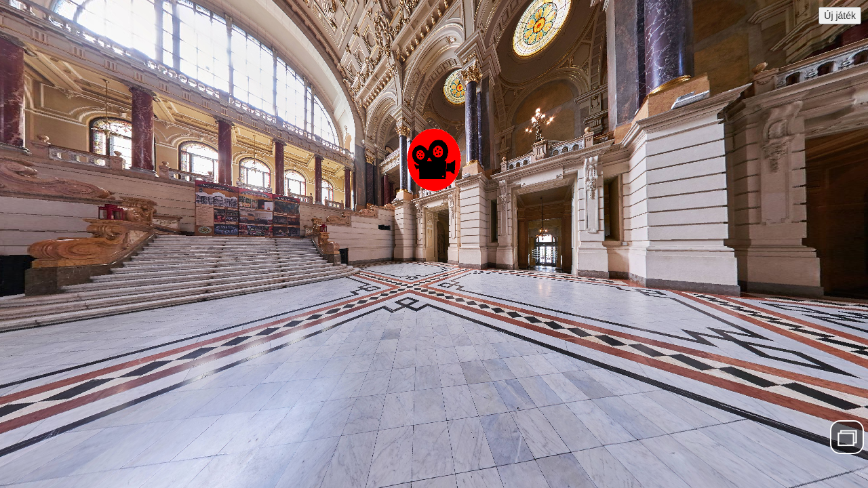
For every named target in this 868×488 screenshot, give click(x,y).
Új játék (840, 16)
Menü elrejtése (847, 437)
